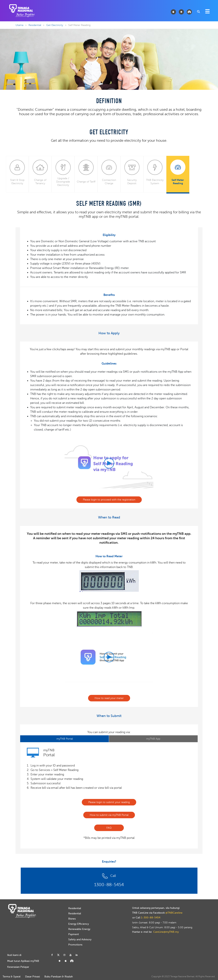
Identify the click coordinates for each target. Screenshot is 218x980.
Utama (19, 25)
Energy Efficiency (79, 924)
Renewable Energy (79, 929)
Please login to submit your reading (109, 802)
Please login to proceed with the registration (109, 500)
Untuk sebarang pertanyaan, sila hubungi (156, 908)
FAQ (109, 828)
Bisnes (72, 919)
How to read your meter (109, 698)
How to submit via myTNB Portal (109, 815)
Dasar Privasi (32, 977)
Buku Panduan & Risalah (59, 977)
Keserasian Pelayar (18, 967)
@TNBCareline (174, 913)
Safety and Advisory (80, 939)
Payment (74, 934)
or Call (146, 918)
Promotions (75, 945)
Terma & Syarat (12, 977)
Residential (35, 25)
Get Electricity (55, 25)
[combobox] (198, 11)
